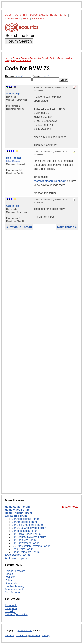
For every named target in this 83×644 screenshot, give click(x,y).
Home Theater (59, 15)
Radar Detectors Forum (26, 552)
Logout (9, 574)
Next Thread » (67, 227)
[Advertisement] (41, 364)
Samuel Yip (13, 93)
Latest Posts (13, 15)
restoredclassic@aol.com (50, 181)
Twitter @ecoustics (16, 614)
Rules (8, 580)
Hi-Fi (26, 15)
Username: (18, 78)
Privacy (46, 636)
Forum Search (19, 41)
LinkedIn (10, 611)
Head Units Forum (23, 549)
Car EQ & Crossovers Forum (29, 528)
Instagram (11, 608)
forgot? (45, 76)
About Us (10, 636)
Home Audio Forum (17, 507)
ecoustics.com (25, 630)
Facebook (11, 605)
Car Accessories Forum (26, 519)
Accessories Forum (17, 555)
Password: (46, 78)
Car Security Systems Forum (29, 537)
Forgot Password (15, 571)
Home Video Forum (17, 510)
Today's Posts (70, 507)
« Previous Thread (19, 227)
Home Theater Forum (18, 513)
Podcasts (38, 18)
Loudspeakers (39, 15)
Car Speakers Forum (24, 540)
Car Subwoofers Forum (25, 543)
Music (26, 18)
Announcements (15, 589)
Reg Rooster (14, 158)
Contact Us (22, 636)
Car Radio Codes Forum (26, 534)
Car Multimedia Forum (25, 531)
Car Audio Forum (16, 516)
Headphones (13, 18)
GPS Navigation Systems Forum (31, 546)
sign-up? (19, 76)
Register (10, 577)
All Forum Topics (16, 558)
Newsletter (35, 636)
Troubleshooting (14, 586)
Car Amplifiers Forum (24, 522)
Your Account (13, 592)
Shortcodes (12, 583)
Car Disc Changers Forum (27, 525)
